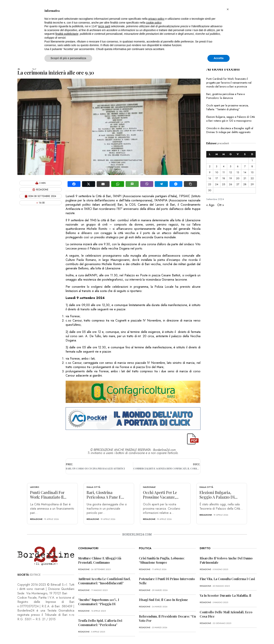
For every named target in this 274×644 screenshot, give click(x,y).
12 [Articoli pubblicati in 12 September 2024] (231, 172)
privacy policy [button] (156, 19)
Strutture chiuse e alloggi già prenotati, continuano (100, 560)
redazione (36, 519)
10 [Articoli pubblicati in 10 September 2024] (217, 172)
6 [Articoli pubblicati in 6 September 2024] (238, 166)
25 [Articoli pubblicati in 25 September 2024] (224, 184)
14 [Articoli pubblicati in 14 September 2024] (245, 172)
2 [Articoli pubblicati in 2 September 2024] (210, 166)
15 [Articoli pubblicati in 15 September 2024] (252, 172)
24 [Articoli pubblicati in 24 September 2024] (217, 184)
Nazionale (149, 487)
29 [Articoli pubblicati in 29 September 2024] (252, 184)
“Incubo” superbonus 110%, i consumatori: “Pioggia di (99, 602)
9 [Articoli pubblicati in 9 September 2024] (210, 172)
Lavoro (35, 487)
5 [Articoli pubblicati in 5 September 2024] (230, 166)
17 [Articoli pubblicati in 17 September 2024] (217, 178)
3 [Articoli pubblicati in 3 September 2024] (217, 166)
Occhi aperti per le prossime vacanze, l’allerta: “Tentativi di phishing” (227, 107)
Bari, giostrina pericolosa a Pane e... (105, 495)
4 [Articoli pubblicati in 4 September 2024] (224, 166)
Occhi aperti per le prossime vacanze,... (161, 495)
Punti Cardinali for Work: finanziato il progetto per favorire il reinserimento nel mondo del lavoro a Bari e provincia (229, 83)
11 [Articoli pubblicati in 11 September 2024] (224, 172)
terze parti (104, 26)
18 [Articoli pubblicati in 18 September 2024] (224, 178)
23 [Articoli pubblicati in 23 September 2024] (210, 184)
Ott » (221, 205)
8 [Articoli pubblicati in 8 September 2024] (252, 166)
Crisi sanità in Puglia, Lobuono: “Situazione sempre (162, 560)
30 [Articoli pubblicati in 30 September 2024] (210, 190)
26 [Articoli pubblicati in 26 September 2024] (231, 184)
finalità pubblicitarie (67, 34)
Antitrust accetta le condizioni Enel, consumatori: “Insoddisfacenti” (104, 581)
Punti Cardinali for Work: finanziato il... (48, 495)
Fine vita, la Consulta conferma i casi (227, 579)
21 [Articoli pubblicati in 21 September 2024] (245, 178)
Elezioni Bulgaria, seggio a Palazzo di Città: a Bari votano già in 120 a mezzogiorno (231, 119)
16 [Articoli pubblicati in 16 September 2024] (210, 178)
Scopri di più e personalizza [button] (68, 58)
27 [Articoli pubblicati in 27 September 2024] (238, 184)
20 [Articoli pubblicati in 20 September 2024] (238, 178)
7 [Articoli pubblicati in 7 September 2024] (245, 166)
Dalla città (93, 487)
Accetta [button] (219, 58)
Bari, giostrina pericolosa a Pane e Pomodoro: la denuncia (225, 96)
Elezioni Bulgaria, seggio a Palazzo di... (219, 495)
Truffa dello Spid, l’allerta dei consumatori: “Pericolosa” (100, 623)
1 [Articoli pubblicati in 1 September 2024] (252, 160)
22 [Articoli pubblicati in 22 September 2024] (252, 178)
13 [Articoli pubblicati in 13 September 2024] (238, 172)
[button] (228, 9)
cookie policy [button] (154, 23)
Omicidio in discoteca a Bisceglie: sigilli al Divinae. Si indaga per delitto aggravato (230, 130)
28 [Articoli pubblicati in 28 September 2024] (245, 184)
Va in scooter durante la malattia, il (225, 595)
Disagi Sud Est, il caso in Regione (163, 600)
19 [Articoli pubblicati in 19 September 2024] (231, 178)
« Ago (210, 205)
